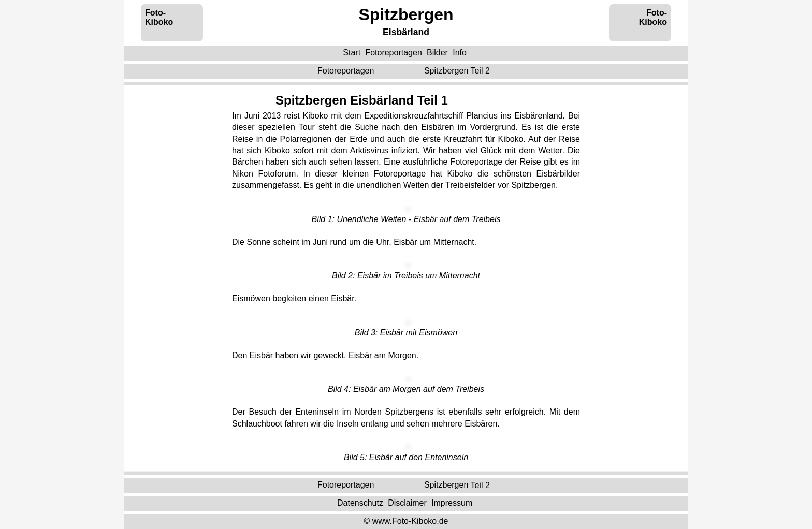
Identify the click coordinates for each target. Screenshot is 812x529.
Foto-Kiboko (159, 17)
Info (460, 53)
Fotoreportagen (393, 53)
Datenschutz (360, 503)
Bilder (437, 53)
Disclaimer (407, 503)
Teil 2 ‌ (458, 71)
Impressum (452, 503)
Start (352, 53)
